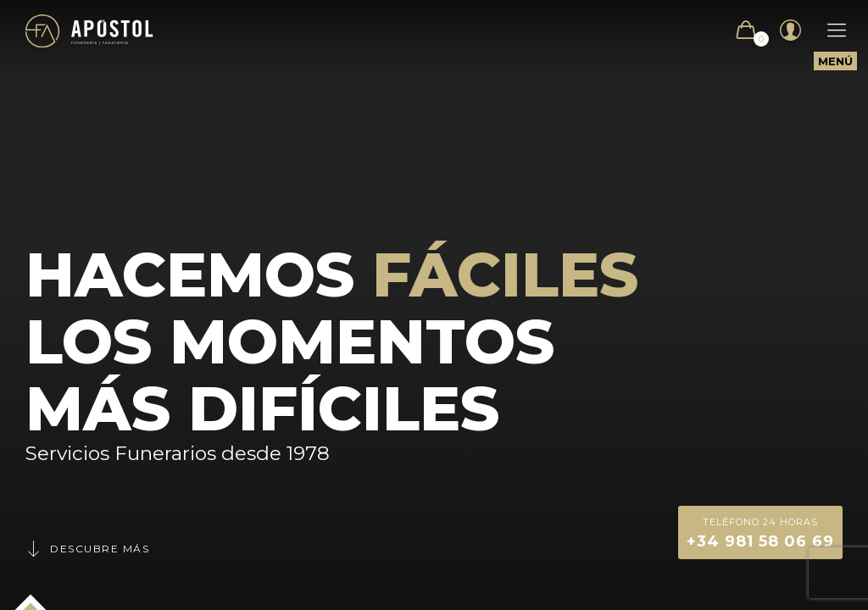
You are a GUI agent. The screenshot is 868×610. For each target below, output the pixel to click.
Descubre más (87, 549)
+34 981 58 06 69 (760, 532)
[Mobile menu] (828, 30)
